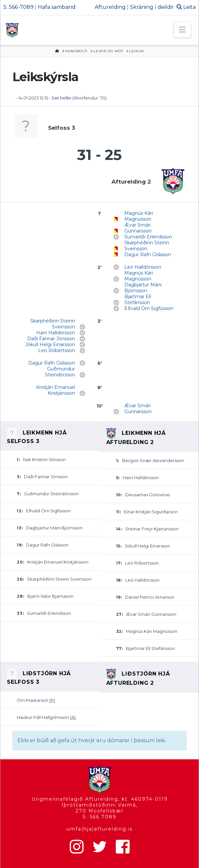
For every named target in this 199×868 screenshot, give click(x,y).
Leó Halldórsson (143, 267)
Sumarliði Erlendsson (148, 237)
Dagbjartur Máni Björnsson (143, 288)
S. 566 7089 (99, 817)
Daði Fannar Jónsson (51, 339)
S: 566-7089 (18, 7)
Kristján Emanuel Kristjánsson (56, 390)
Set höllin (62, 98)
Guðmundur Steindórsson (60, 372)
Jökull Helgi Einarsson (50, 345)
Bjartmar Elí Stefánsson (138, 300)
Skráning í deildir (152, 7)
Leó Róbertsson (57, 350)
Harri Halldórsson (56, 333)
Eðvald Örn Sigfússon (149, 308)
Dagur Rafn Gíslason (148, 255)
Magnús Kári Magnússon (139, 216)
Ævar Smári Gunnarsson (138, 228)
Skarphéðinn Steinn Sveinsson (147, 246)
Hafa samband (57, 7)
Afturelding (110, 7)
